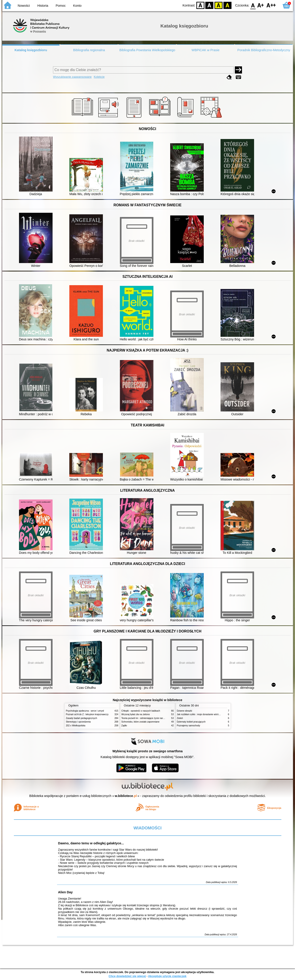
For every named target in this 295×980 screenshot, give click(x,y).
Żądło (124, 726)
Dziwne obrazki (185, 711)
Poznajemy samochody (189, 726)
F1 (261, 5)
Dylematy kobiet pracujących (191, 722)
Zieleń (180, 718)
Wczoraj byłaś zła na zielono (136, 714)
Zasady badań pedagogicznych (82, 718)
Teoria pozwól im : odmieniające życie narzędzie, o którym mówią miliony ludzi (160, 718)
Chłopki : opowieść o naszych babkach (141, 711)
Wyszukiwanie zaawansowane (72, 77)
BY (228, 5)
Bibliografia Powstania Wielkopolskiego (147, 50)
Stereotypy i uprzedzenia (78, 722)
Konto (77, 6)
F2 (271, 5)
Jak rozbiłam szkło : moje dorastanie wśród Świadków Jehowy (208, 714)
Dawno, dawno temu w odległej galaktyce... (91, 843)
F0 (253, 5)
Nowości (24, 6)
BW (210, 5)
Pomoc (61, 6)
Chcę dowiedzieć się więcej (127, 976)
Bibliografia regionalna (89, 50)
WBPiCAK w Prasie (206, 50)
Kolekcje (99, 77)
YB (218, 5)
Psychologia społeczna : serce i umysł (85, 711)
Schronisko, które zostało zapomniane (140, 722)
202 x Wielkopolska (76, 726)
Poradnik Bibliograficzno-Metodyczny (264, 50)
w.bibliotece (126, 796)
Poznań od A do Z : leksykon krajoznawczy (87, 714)
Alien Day (66, 892)
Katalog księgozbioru (31, 50)
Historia (43, 6)
